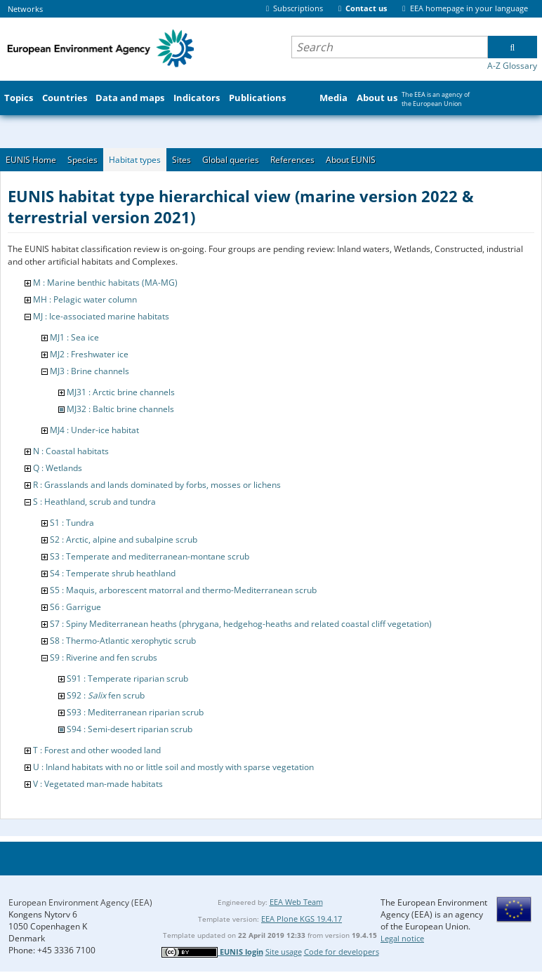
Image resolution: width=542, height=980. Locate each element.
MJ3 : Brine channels (90, 371)
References (292, 160)
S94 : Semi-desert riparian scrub (130, 729)
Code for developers (342, 952)
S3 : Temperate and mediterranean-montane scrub (150, 556)
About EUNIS (351, 160)
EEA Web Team (296, 902)
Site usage (284, 952)
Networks (25, 9)
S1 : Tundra (72, 523)
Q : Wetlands (58, 468)
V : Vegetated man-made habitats (98, 784)
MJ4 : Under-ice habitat (94, 430)
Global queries (231, 160)
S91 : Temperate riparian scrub (127, 678)
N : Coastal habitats (71, 451)
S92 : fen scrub (106, 695)
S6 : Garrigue (75, 607)
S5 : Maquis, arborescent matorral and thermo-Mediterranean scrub (183, 590)
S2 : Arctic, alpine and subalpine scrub (124, 539)
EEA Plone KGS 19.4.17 (302, 919)
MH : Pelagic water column (85, 299)
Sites (181, 160)
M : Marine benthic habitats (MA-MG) (105, 283)
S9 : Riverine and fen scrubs (104, 657)
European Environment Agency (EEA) (80, 902)
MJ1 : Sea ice (74, 337)
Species (82, 160)
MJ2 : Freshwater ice (89, 354)
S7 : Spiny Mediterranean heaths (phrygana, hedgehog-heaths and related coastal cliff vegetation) (241, 624)
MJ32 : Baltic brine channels (120, 409)
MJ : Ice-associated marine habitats (101, 316)
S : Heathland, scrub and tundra (94, 502)
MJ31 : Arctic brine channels (121, 392)
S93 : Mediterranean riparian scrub (135, 712)
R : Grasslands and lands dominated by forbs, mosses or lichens (157, 485)
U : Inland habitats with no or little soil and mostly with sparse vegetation (173, 767)
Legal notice (402, 938)
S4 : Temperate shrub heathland (113, 573)
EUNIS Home (31, 160)
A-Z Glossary (512, 66)
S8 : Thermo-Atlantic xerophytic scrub (123, 641)
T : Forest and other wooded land (97, 750)
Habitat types (135, 160)
